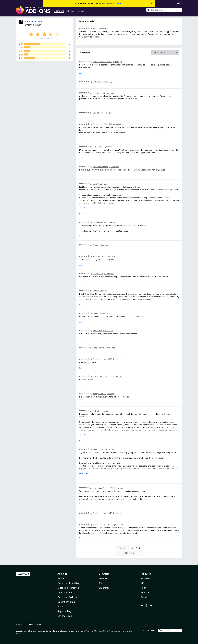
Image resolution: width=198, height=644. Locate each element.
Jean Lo (96, 313)
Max (94, 184)
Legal (39, 624)
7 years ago (103, 28)
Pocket (144, 597)
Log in (180, 3)
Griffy (95, 291)
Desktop (103, 578)
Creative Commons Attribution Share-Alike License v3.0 (101, 631)
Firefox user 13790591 (102, 124)
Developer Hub (65, 593)
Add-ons (62, 574)
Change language (148, 630)
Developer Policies (67, 597)
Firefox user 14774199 (102, 488)
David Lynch (35, 25)
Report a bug (64, 611)
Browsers (146, 578)
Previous (122, 548)
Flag (81, 42)
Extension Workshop (68, 588)
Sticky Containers (34, 21)
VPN (143, 583)
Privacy (19, 624)
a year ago (117, 62)
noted (39, 631)
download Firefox (114, 3)
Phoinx (96, 245)
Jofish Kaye (98, 147)
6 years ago (103, 291)
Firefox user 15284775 (102, 376)
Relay (144, 588)
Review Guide (65, 616)
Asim (95, 28)
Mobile (103, 583)
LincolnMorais (98, 348)
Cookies (29, 624)
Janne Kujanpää (99, 222)
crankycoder (98, 394)
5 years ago (102, 184)
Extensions (59, 11)
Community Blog (66, 602)
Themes (71, 11)
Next (138, 548)
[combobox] (164, 10)
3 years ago (106, 113)
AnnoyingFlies (98, 256)
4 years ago (108, 147)
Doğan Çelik (98, 274)
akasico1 (96, 113)
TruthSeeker (98, 93)
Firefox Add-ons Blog (69, 583)
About (61, 578)
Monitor (145, 593)
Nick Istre (97, 411)
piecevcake (98, 449)
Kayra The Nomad (100, 167)
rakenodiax (97, 331)
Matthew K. (97, 82)
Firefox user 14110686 (102, 524)
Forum (61, 607)
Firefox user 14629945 (102, 513)
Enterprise (104, 588)
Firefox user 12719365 (102, 62)
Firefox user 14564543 (102, 359)
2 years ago (108, 82)
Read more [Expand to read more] (84, 208)
